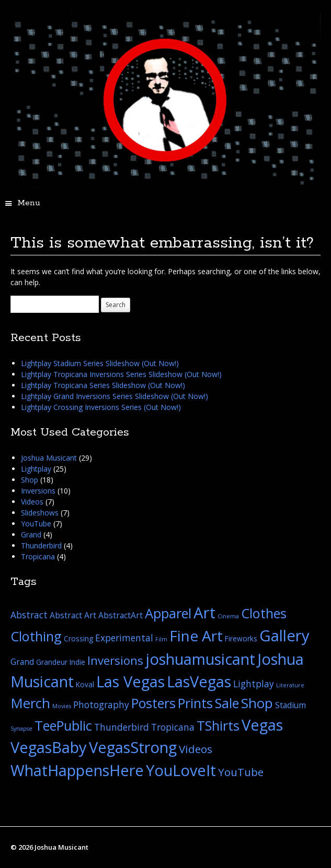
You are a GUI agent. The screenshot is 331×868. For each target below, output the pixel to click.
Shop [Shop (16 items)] (257, 703)
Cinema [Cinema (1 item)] (228, 616)
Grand (31, 535)
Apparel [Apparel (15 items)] (168, 613)
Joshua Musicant (49, 458)
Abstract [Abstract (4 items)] (29, 615)
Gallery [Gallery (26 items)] (284, 636)
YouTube (36, 524)
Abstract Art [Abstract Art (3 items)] (73, 615)
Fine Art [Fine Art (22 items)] (196, 636)
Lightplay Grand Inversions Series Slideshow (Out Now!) (115, 396)
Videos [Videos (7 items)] (196, 749)
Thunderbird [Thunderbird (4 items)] (122, 727)
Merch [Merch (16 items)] (30, 703)
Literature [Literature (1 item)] (290, 685)
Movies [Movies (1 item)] (62, 706)
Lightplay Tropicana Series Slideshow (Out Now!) (103, 385)
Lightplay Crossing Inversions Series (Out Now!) (101, 407)
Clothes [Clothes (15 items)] (264, 613)
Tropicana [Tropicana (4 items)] (173, 727)
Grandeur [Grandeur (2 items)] (52, 662)
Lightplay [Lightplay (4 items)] (254, 684)
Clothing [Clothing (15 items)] (36, 636)
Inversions (38, 491)
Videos (32, 502)
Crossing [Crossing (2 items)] (78, 638)
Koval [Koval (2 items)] (85, 684)
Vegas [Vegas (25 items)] (262, 725)
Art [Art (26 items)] (204, 613)
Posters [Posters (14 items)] (153, 703)
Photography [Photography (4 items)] (101, 705)
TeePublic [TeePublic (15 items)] (63, 725)
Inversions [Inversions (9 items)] (115, 660)
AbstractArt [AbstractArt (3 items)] (121, 615)
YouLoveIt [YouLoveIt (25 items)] (181, 770)
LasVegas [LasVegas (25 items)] (199, 681)
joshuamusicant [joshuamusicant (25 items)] (200, 659)
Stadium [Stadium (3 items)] (290, 705)
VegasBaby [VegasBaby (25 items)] (49, 747)
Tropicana (38, 556)
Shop (30, 480)
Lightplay (36, 469)
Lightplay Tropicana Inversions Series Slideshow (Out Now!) (121, 374)
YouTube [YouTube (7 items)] (241, 772)
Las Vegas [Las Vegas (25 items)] (130, 681)
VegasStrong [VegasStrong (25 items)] (133, 747)
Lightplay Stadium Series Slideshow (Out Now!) (100, 363)
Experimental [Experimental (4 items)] (124, 638)
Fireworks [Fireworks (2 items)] (241, 638)
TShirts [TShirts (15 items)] (218, 725)
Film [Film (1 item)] (161, 639)
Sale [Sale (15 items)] (227, 703)
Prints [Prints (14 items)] (195, 703)
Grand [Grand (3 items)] (22, 662)
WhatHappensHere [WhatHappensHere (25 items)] (77, 770)
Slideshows (40, 513)
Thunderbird (41, 546)
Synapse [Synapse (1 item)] (21, 729)
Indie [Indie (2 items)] (77, 662)
